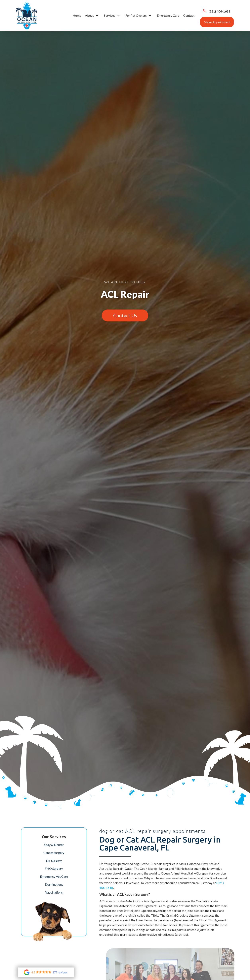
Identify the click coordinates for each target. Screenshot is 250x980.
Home (77, 15)
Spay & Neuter (54, 845)
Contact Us (125, 315)
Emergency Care (168, 15)
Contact (189, 15)
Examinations (54, 884)
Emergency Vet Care (54, 876)
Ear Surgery (54, 861)
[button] (93, 15)
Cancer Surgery (54, 853)
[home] (26, 16)
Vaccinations (54, 892)
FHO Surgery (54, 868)
